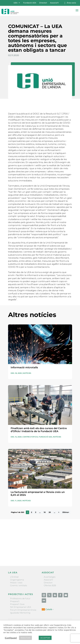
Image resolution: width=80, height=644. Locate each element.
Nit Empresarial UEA (21, 607)
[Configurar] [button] (11, 638)
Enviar (66, 555)
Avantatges (50, 577)
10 (45, 512)
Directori (43, 3)
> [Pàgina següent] (59, 512)
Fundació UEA (30, 3)
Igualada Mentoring (20, 613)
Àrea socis (71, 3)
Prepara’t (15, 601)
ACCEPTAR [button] (45, 638)
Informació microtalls (24, 367)
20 (50, 512)
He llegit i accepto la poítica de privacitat (26, 550)
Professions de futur (20, 598)
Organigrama (17, 580)
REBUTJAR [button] (25, 638)
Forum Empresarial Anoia (23, 610)
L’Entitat (14, 577)
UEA (16, 3)
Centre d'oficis (30, 437)
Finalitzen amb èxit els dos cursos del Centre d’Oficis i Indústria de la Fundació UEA (39, 430)
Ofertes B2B (50, 585)
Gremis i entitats (19, 585)
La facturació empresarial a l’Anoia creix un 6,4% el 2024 (38, 494)
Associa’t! (54, 3)
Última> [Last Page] (66, 512)
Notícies (27, 373)
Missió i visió (16, 583)
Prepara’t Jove (17, 604)
